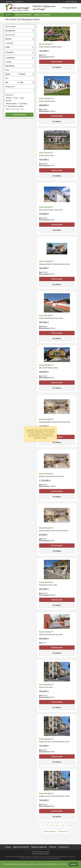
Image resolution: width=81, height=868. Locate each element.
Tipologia (8, 62)
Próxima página (50, 831)
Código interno (10, 87)
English (74, 8)
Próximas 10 (63, 831)
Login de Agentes (71, 2)
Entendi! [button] (74, 864)
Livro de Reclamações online (41, 854)
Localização (9, 43)
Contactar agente (57, 62)
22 (71, 826)
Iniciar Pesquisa (19, 115)
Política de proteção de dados (40, 852)
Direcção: (8, 101)
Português (66, 8)
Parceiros (9, 2)
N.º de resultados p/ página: (14, 106)
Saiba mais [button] (62, 864)
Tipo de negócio (11, 26)
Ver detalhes (57, 67)
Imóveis (9, 15)
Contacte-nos (19, 2)
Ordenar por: (9, 95)
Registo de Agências (42, 15)
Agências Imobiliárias (23, 15)
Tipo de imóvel (10, 35)
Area (7, 78)
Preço (7, 70)
